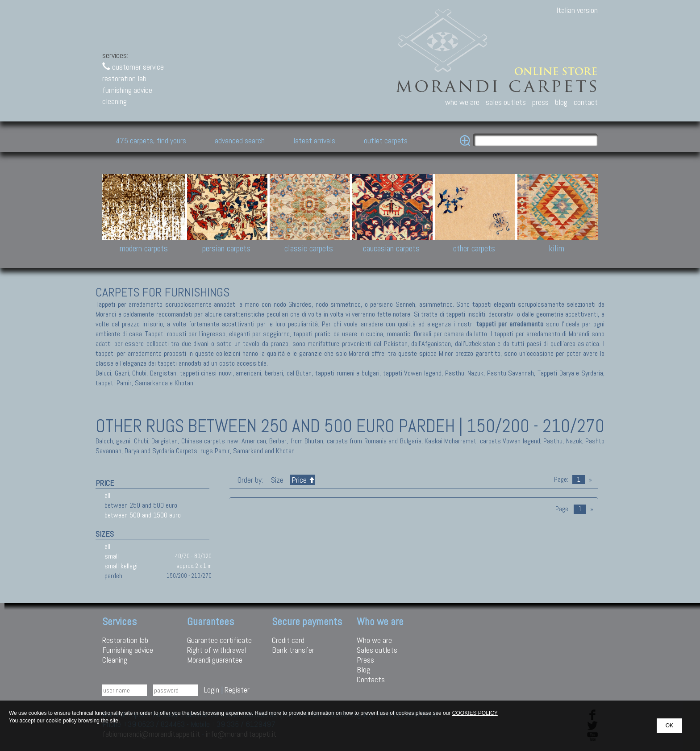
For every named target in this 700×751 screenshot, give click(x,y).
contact (586, 102)
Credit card (288, 640)
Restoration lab (125, 640)
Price (302, 480)
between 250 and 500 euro (141, 505)
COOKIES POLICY (475, 713)
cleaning (115, 101)
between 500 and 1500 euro (143, 515)
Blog (363, 670)
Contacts (371, 679)
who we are (462, 102)
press (540, 102)
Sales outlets (377, 650)
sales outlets (506, 102)
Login (212, 690)
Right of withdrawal (217, 650)
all (107, 495)
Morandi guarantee (215, 660)
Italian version (577, 10)
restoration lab (124, 78)
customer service (133, 67)
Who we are (374, 640)
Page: (561, 480)
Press (365, 660)
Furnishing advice (128, 650)
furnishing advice (127, 90)
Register (237, 690)
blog (561, 102)
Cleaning (115, 660)
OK (669, 726)
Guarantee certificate (219, 640)
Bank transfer (293, 650)
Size (277, 480)
